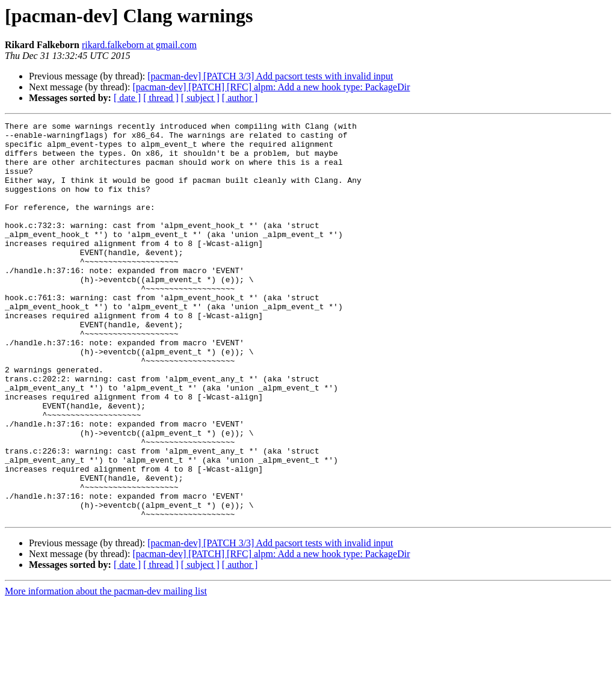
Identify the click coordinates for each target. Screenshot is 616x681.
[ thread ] (161, 98)
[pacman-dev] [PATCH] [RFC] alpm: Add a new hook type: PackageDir (271, 87)
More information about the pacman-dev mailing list (106, 670)
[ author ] (240, 98)
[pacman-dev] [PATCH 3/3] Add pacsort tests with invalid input (270, 76)
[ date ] (127, 98)
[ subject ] (200, 98)
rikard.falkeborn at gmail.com (139, 45)
